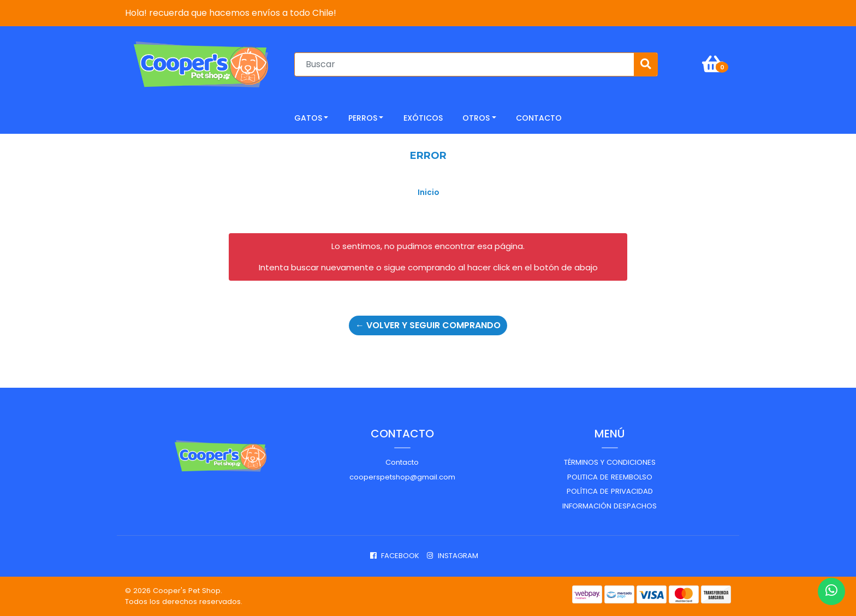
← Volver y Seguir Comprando (428, 325)
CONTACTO (539, 118)
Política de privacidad (610, 491)
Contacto (402, 462)
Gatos (308, 118)
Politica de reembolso (610, 477)
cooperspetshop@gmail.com (402, 477)
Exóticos (423, 118)
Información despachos (610, 506)
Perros (363, 118)
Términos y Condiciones (610, 462)
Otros (476, 118)
